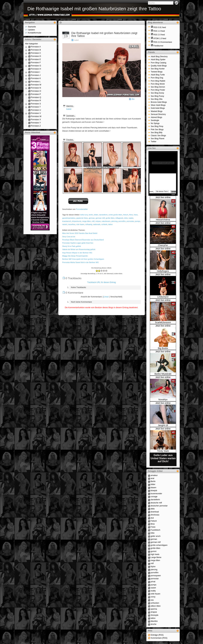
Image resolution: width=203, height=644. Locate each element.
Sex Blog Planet (158, 139)
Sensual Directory (158, 114)
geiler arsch (156, 536)
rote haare (80, 224)
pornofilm (122, 221)
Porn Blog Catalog (159, 63)
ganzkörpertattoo (69, 218)
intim (126, 218)
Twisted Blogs (157, 72)
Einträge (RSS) (157, 635)
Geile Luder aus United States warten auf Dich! (163, 458)
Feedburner (158, 46)
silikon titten (156, 606)
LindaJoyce (163, 297)
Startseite (32, 27)
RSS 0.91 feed (160, 27)
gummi (154, 551)
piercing (114, 221)
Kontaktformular (35, 33)
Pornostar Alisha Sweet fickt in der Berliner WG (81, 262)
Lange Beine (156, 557)
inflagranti (119, 218)
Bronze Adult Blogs (159, 102)
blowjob (154, 491)
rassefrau (72, 224)
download (155, 512)
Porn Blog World (158, 84)
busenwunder (156, 494)
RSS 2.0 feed (159, 35)
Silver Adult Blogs (158, 105)
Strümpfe (155, 615)
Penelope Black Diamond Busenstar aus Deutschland (83, 240)
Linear (106, 297)
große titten (110, 218)
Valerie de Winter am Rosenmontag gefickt (79, 249)
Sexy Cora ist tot (69, 237)
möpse (98, 221)
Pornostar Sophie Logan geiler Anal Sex (78, 243)
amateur (154, 475)
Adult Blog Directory (159, 57)
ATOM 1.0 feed (160, 38)
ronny (153, 597)
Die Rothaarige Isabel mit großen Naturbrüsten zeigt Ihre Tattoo (94, 9)
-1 (98, 271)
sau (152, 600)
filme (131, 215)
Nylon (153, 567)
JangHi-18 (163, 425)
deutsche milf (156, 503)
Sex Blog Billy (157, 133)
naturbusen (106, 221)
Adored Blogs (157, 117)
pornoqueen (156, 576)
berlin (91, 215)
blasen (153, 488)
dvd (152, 518)
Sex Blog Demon (158, 87)
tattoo (110, 224)
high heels (155, 554)
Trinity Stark (163, 451)
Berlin (153, 481)
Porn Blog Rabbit (158, 81)
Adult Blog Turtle (158, 75)
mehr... (174, 195)
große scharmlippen (159, 545)
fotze (136, 215)
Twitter (154, 142)
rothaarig (89, 224)
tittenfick (154, 621)
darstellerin (103, 215)
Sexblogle (155, 120)
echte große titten (115, 215)
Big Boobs (163, 348)
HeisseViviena (163, 220)
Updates (31, 30)
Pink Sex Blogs (157, 130)
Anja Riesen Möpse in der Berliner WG (77, 253)
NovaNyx (163, 400)
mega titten (86, 221)
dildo (153, 509)
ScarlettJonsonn (163, 322)
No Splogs (155, 123)
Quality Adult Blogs (159, 66)
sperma (154, 609)
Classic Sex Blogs (158, 136)
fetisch (126, 215)
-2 (97, 271)
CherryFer (163, 245)
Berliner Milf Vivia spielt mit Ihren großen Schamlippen (83, 259)
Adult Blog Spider (158, 60)
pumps (137, 221)
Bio (133, 99)
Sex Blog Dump (157, 93)
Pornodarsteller (82, 209)
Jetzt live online (163, 197)
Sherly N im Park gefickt (72, 246)
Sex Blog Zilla (157, 99)
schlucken (155, 603)
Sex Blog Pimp (157, 126)
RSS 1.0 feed (159, 31)
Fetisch (154, 521)
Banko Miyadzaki (163, 374)
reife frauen (156, 594)
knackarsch (67, 221)
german (92, 218)
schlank (104, 224)
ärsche (154, 624)
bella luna (84, 215)
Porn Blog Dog (157, 78)
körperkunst (77, 221)
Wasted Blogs (157, 111)
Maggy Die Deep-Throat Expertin (75, 256)
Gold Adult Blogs (158, 108)
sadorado (97, 224)
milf (93, 221)
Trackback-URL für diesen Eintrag (101, 282)
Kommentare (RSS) (159, 638)
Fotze (153, 527)
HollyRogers (163, 271)
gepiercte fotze (82, 218)
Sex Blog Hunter (158, 69)
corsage (154, 497)
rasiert (65, 224)
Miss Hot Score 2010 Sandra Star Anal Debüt (80, 233)
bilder (96, 215)
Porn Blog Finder (158, 90)
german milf (100, 218)
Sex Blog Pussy (157, 96)
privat (153, 582)
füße (153, 533)
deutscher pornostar (159, 506)
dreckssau (155, 515)
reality (153, 591)
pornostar (130, 221)
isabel (131, 218)
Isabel (77, 40)
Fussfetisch (156, 530)
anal (152, 478)
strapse (154, 612)
